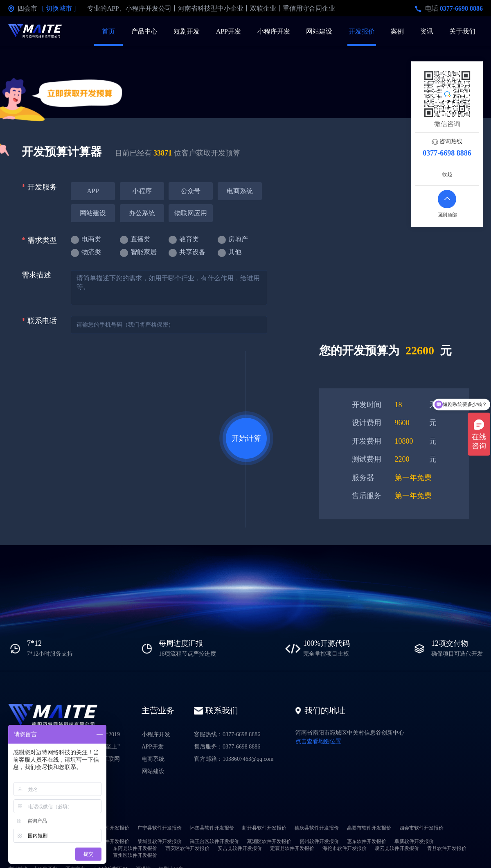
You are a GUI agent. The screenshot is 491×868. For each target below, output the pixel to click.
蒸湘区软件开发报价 (269, 841)
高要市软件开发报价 (369, 828)
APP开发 (229, 31)
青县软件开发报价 (447, 848)
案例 (397, 31)
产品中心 (144, 31)
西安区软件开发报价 (187, 848)
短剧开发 (187, 31)
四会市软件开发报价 (421, 828)
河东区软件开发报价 (107, 841)
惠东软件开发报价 (367, 841)
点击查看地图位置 (318, 741)
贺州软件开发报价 (319, 841)
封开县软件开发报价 (264, 828)
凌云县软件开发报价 (397, 848)
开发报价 (362, 31)
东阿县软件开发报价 (135, 848)
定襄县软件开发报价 (292, 848)
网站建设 (319, 31)
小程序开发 (274, 31)
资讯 (427, 31)
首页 (108, 31)
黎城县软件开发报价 (160, 841)
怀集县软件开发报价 (212, 828)
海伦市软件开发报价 (345, 848)
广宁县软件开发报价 (160, 828)
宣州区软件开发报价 (135, 855)
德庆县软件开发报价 (317, 828)
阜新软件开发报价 (414, 841)
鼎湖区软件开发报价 (107, 828)
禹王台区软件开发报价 (214, 841)
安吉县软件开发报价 (240, 848)
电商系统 (153, 759)
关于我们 (462, 31)
